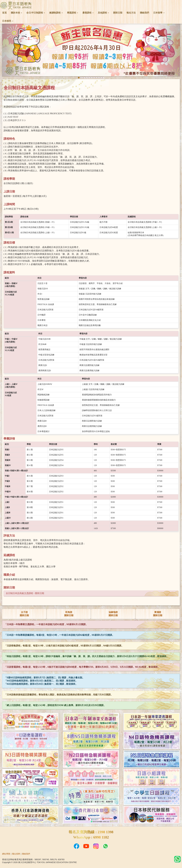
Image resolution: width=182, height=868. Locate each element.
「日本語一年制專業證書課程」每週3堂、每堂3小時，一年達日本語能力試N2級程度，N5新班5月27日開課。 (59, 635)
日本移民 (8, 21)
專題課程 (73, 13)
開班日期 (118, 13)
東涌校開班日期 (158, 614)
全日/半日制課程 (36, 13)
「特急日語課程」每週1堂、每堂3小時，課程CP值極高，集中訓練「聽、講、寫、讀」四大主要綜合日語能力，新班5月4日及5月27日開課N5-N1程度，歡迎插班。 (87, 656)
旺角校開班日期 (69, 614)
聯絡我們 (144, 13)
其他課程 (103, 13)
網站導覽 (6, 854)
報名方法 (131, 13)
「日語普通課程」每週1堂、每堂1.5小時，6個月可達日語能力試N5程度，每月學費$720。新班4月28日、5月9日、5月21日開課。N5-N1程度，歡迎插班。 (82, 667)
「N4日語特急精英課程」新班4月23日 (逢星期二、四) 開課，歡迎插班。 (41, 681)
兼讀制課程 (56, 13)
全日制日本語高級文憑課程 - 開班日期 (25, 593)
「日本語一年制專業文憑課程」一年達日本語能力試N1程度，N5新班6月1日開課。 (46, 624)
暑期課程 (88, 13)
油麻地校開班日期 (113, 614)
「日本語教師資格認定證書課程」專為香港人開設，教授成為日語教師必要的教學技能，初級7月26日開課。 (59, 695)
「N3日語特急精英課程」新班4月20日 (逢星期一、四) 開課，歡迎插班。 (41, 684)
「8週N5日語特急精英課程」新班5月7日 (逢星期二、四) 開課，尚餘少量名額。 (44, 678)
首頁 (4, 13)
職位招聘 (16, 854)
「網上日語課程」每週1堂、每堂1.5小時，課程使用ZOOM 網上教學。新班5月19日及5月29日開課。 (55, 705)
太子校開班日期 (24, 614)
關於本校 (16, 13)
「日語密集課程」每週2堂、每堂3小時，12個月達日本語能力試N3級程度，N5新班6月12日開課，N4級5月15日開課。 (64, 646)
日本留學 (159, 13)
